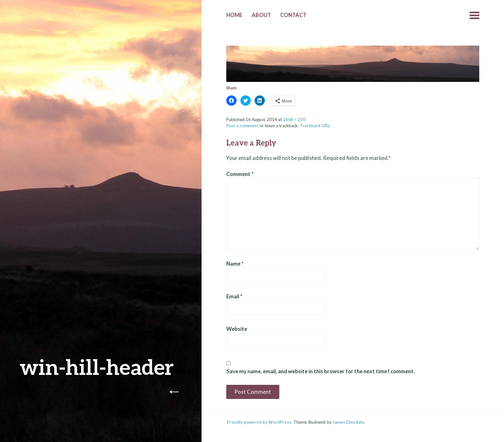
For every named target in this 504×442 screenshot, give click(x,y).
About (261, 15)
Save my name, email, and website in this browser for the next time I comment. (321, 371)
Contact (293, 15)
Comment (240, 174)
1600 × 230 (294, 119)
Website (237, 329)
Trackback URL (315, 126)
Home (234, 15)
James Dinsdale (348, 422)
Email (234, 296)
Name (235, 264)
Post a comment (243, 126)
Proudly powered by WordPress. (260, 422)
